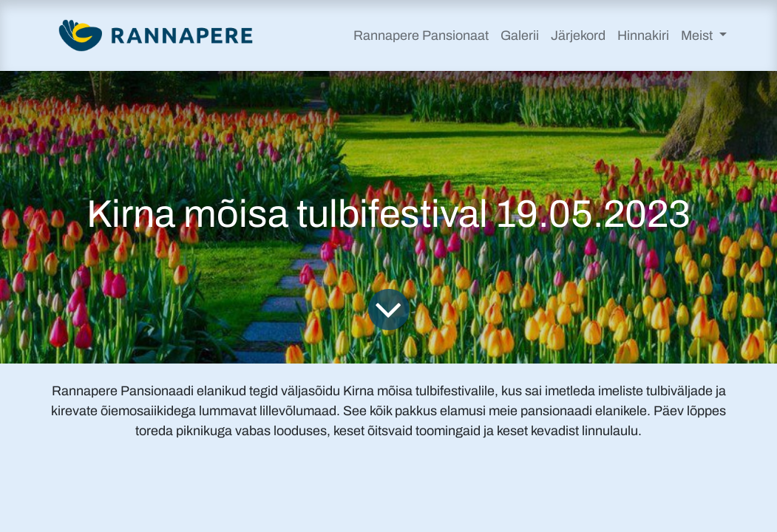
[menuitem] (421, 36)
